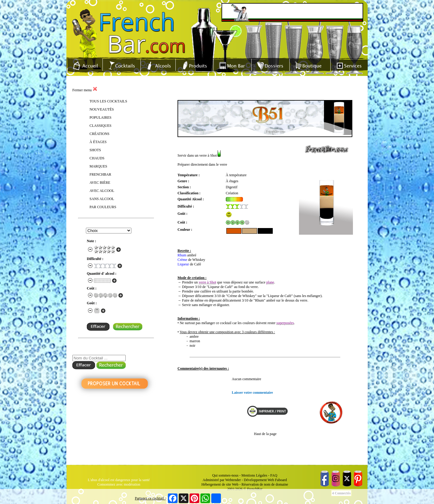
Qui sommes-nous (225, 475)
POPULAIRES (101, 117)
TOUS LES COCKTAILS (108, 101)
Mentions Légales (254, 475)
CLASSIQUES (101, 126)
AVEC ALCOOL (102, 191)
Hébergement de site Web (220, 484)
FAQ (274, 475)
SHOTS (95, 150)
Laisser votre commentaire (252, 393)
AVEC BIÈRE (100, 183)
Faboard (281, 480)
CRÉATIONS (99, 134)
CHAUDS (97, 158)
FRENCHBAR (100, 174)
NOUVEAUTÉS (102, 109)
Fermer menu (85, 90)
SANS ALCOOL (102, 199)
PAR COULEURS (103, 207)
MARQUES (98, 166)
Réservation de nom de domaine (265, 484)
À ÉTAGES (98, 142)
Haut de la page (265, 434)
